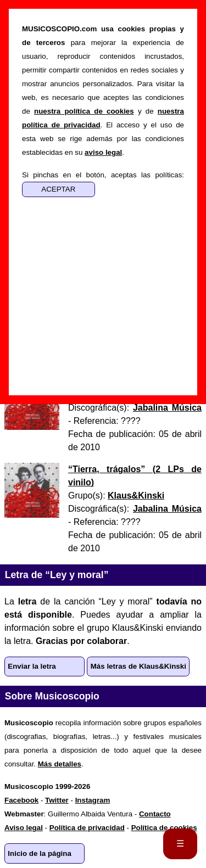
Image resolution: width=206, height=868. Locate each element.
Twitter (57, 800)
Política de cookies (164, 828)
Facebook (21, 800)
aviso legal (103, 152)
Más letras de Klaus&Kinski (138, 666)
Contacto (155, 814)
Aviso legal (24, 828)
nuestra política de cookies (84, 111)
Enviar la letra (32, 666)
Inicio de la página (40, 853)
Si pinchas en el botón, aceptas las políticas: (103, 175)
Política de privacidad (87, 828)
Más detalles (60, 764)
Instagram (93, 800)
